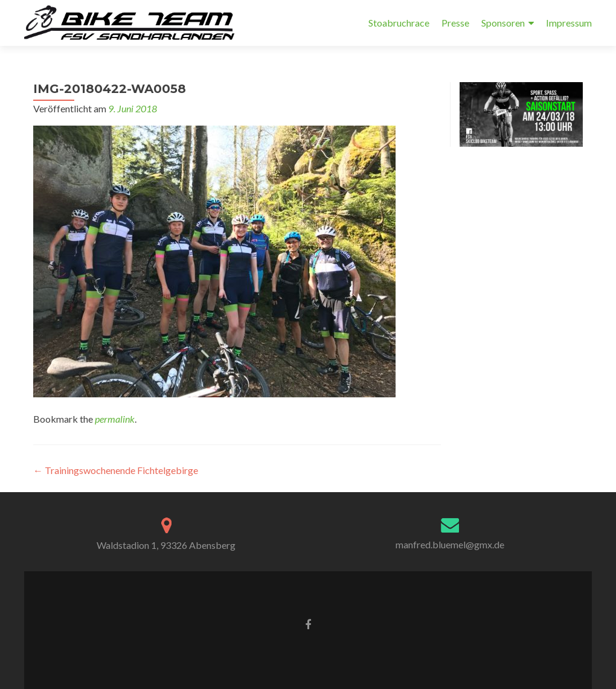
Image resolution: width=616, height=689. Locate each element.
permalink (115, 419)
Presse (455, 23)
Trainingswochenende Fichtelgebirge (116, 470)
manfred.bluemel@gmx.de (450, 544)
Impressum (569, 23)
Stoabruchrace (399, 23)
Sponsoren (503, 23)
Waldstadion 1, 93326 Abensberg (166, 545)
